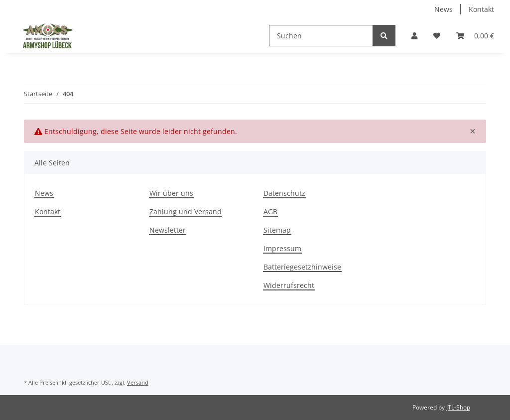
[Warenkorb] (475, 36)
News (444, 9)
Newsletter (168, 230)
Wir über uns (171, 193)
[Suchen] (321, 36)
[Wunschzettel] (437, 36)
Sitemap (277, 230)
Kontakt (481, 9)
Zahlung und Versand (186, 211)
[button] (414, 36)
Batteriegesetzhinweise (302, 267)
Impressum (282, 248)
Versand (138, 382)
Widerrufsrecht (289, 285)
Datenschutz (284, 193)
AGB (270, 211)
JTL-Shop (458, 407)
